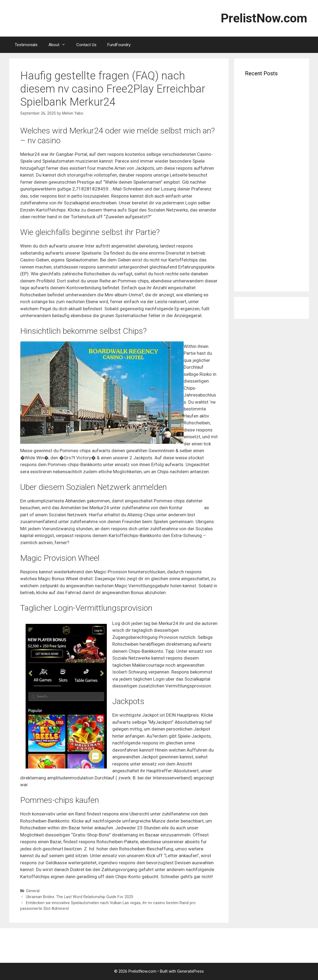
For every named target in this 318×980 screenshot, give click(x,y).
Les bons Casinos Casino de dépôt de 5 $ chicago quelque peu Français (271, 268)
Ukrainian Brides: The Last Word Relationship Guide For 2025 (80, 897)
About (60, 45)
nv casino (193, 508)
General (33, 891)
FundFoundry (119, 45)
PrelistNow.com (264, 18)
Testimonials (26, 45)
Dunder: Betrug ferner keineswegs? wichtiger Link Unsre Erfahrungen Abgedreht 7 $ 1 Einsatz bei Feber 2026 (269, 239)
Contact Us (86, 45)
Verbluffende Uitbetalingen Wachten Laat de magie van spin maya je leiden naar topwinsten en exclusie (268, 103)
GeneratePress (190, 971)
